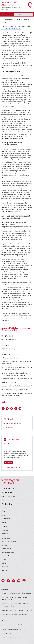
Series (4, 515)
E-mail (6, 444)
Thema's (5, 527)
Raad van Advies (7, 556)
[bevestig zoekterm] (15, 14)
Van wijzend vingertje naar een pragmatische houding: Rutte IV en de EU (17, 395)
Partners (4, 560)
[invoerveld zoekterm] (23, 14)
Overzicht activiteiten (9, 496)
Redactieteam (6, 549)
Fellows (4, 563)
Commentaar (8, 488)
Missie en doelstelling (9, 542)
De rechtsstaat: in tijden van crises (15, 390)
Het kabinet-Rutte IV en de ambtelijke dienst (17, 379)
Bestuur (4, 545)
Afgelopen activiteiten (9, 500)
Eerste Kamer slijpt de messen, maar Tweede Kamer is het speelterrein (17, 368)
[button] (4, 581)
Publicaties (7, 504)
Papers (4, 511)
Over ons (6, 538)
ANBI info (5, 567)
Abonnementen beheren (14, 467)
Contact (4, 570)
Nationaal (5, 530)
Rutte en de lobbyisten (9, 382)
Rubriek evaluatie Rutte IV (10, 358)
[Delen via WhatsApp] (16, 409)
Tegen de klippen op (8, 349)
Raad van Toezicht (8, 552)
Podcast (4, 522)
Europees (5, 534)
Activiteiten (7, 493)
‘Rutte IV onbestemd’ (9, 340)
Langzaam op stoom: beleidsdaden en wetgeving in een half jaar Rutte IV (15, 374)
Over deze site (6, 574)
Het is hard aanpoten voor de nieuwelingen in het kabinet (16, 363)
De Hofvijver (6, 519)
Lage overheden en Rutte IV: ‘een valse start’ (17, 386)
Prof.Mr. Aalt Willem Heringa (11, 29)
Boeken (4, 508)
